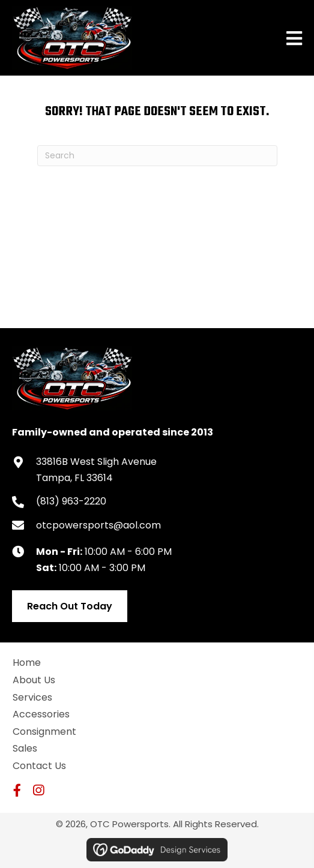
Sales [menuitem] (25, 748)
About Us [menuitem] (34, 680)
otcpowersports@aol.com (98, 525)
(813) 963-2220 (71, 501)
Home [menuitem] (27, 663)
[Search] (157, 156)
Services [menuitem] (32, 697)
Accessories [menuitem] (41, 714)
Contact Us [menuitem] (39, 766)
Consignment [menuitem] (44, 732)
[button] (17, 790)
